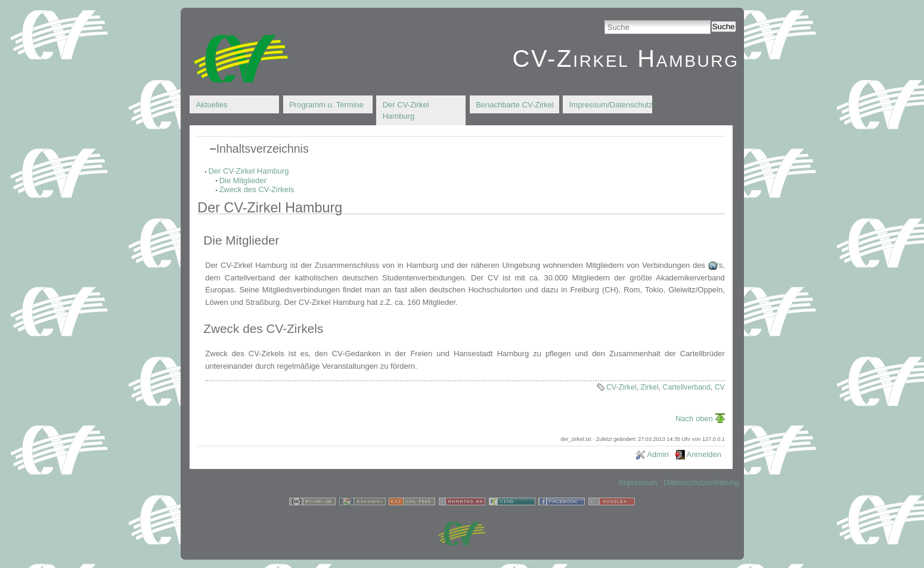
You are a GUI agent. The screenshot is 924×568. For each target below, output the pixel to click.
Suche (724, 27)
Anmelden (704, 454)
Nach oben (694, 419)
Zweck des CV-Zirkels (257, 189)
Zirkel (650, 387)
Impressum (638, 482)
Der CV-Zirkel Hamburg (406, 111)
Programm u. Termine (326, 105)
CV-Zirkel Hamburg (625, 58)
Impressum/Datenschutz (611, 105)
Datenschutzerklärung (701, 482)
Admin (658, 454)
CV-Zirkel (621, 387)
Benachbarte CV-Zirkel (515, 105)
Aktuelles (212, 105)
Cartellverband (687, 387)
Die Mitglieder (243, 180)
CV (714, 265)
